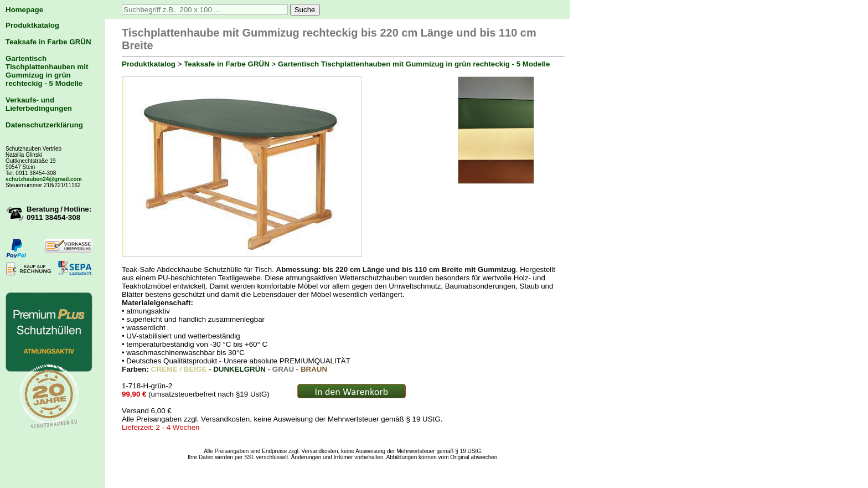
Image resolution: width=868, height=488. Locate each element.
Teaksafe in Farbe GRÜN (48, 42)
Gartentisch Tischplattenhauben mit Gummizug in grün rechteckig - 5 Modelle (47, 71)
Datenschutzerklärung (44, 125)
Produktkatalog (32, 25)
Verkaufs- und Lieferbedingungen (39, 104)
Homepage (24, 10)
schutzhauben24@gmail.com (44, 179)
